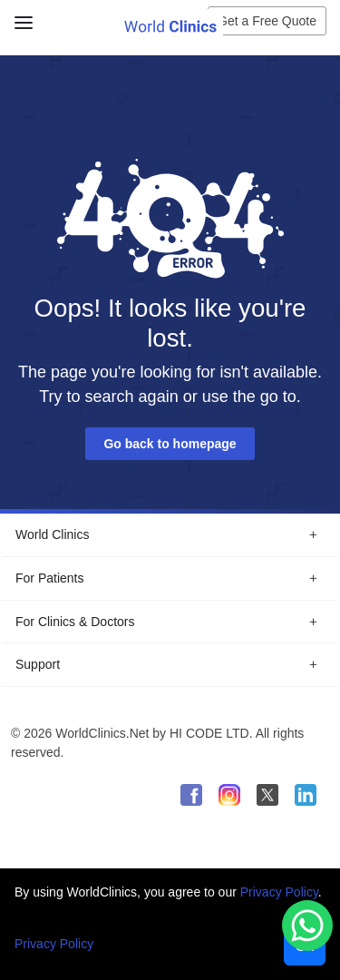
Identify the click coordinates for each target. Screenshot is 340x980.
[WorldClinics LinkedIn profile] (306, 795)
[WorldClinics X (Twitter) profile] (267, 795)
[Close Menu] (20, 16)
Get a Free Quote (267, 21)
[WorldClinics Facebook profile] (191, 795)
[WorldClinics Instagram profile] (229, 795)
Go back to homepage (170, 444)
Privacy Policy (279, 892)
